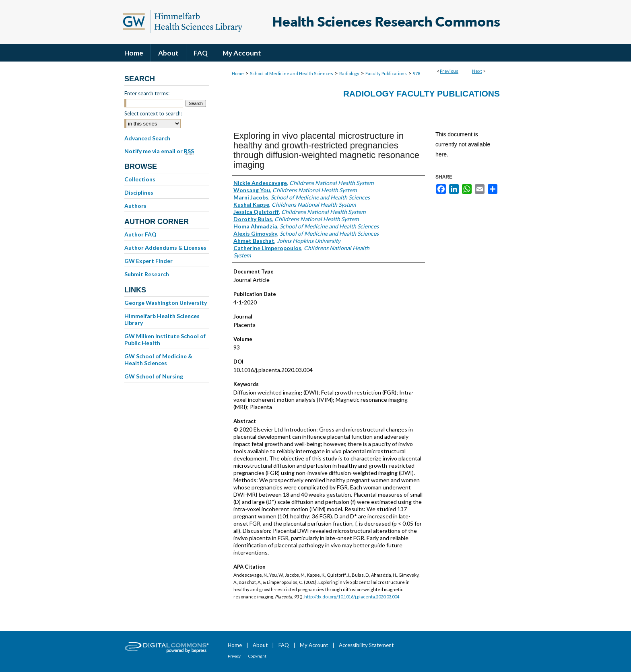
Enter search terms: (147, 93)
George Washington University (166, 303)
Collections (140, 179)
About (260, 645)
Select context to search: (153, 113)
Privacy (234, 656)
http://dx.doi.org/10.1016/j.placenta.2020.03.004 (352, 597)
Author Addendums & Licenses (165, 248)
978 (417, 73)
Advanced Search (147, 138)
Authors (135, 206)
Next (477, 71)
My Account (314, 645)
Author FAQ (140, 234)
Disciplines (139, 192)
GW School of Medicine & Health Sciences (158, 360)
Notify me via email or (159, 151)
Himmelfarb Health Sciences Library (162, 319)
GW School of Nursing (154, 376)
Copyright (257, 656)
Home (238, 73)
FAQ (284, 645)
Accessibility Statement (366, 645)
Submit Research (147, 274)
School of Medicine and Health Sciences (292, 73)
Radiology (349, 73)
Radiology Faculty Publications (422, 94)
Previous (449, 71)
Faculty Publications (386, 73)
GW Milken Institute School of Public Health (165, 339)
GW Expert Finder (148, 261)
